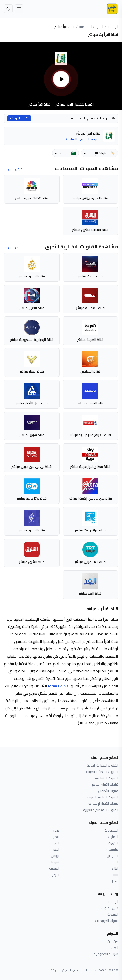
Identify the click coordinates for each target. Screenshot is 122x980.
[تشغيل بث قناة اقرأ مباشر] (61, 76)
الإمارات (113, 837)
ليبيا (116, 875)
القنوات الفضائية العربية (102, 772)
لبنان (115, 868)
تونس (55, 856)
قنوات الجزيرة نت (107, 921)
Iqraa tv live (58, 686)
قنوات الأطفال (108, 791)
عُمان (114, 881)
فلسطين (112, 849)
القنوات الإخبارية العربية (102, 765)
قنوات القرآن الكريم (105, 784)
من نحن (113, 941)
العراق (55, 843)
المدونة (113, 914)
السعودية (111, 830)
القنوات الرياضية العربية (103, 797)
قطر (56, 837)
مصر (56, 830)
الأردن (55, 875)
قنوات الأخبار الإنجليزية (103, 803)
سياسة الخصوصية (106, 954)
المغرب (54, 868)
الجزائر (114, 862)
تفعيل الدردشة (19, 118)
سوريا (55, 862)
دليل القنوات (110, 908)
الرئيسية (113, 27)
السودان (112, 856)
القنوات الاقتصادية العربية (101, 810)
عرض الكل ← (13, 169)
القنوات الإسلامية (91, 27)
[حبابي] (112, 9)
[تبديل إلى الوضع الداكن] (8, 9)
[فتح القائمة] (19, 9)
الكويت (113, 843)
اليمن (55, 849)
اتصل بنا (113, 948)
